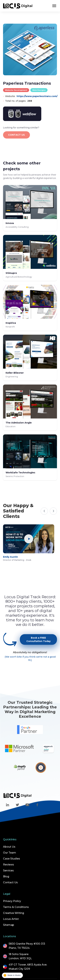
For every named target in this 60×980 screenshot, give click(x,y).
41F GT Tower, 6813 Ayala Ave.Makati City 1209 (28, 967)
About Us (9, 847)
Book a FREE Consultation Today (38, 643)
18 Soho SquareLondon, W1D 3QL (20, 956)
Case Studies (12, 859)
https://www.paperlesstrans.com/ (37, 96)
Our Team (10, 853)
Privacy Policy (12, 901)
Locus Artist (11, 919)
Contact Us (10, 882)
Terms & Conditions (16, 907)
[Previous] (44, 511)
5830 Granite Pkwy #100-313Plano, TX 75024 (27, 946)
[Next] (53, 511)
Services (8, 871)
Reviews (8, 865)
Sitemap (9, 925)
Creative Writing (14, 913)
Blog (6, 876)
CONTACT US (16, 135)
